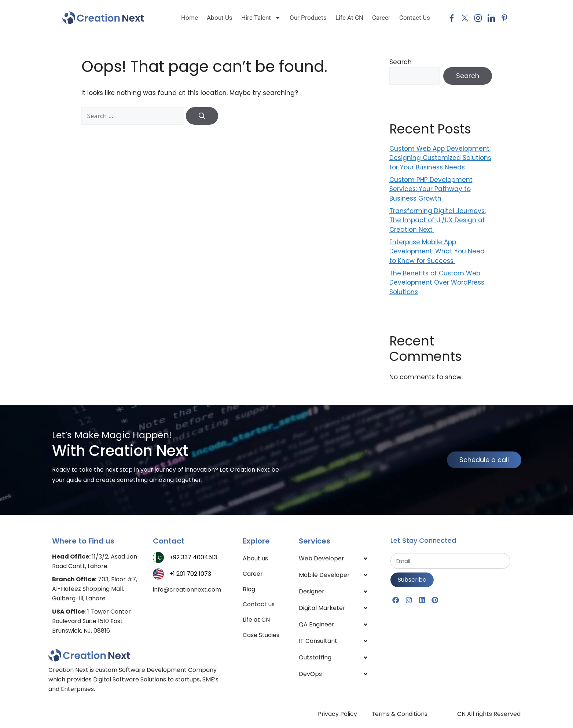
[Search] (202, 116)
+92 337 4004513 (193, 557)
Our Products (308, 18)
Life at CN (349, 18)
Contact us (259, 605)
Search (401, 62)
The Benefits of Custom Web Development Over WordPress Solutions (437, 283)
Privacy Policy (337, 714)
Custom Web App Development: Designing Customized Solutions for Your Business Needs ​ (440, 158)
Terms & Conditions (400, 714)
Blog (249, 589)
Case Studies (261, 635)
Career (381, 18)
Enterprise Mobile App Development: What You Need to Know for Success (437, 251)
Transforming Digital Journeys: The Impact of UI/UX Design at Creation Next (438, 220)
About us (220, 18)
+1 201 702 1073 (190, 574)
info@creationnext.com (187, 590)
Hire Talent (261, 18)
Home (190, 18)
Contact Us (415, 18)
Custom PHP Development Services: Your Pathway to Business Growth (431, 189)
